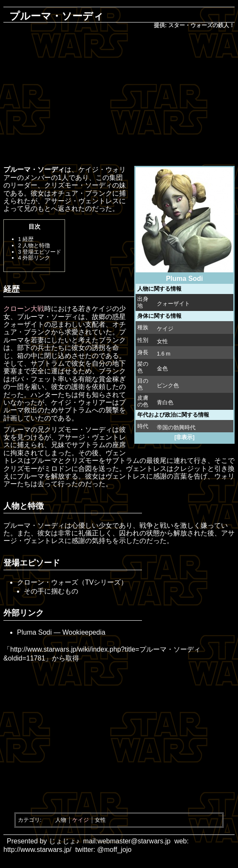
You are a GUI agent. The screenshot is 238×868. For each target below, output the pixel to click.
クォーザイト (173, 304)
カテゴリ (29, 820)
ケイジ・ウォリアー (82, 402)
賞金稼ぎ (112, 379)
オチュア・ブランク (82, 193)
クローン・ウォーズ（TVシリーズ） (72, 582)
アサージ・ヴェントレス (82, 201)
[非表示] (184, 437)
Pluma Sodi (34, 632)
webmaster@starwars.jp (134, 841)
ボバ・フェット (34, 379)
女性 (100, 820)
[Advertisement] (124, 98)
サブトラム (48, 363)
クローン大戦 (24, 309)
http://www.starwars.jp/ (37, 850)
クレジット (190, 469)
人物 (61, 820)
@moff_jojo (115, 850)
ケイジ (165, 329)
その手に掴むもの (51, 591)
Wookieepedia (84, 632)
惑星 (119, 317)
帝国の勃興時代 (176, 427)
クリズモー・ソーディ (78, 185)
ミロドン (58, 469)
